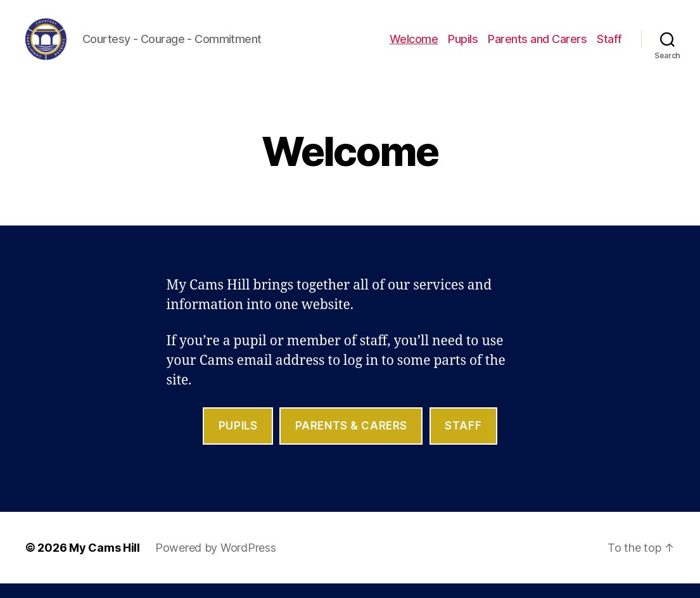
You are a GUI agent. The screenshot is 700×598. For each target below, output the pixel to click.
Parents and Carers (537, 46)
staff (463, 440)
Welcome (414, 46)
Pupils (463, 46)
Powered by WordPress (216, 562)
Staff (609, 46)
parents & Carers (351, 440)
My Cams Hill (105, 562)
